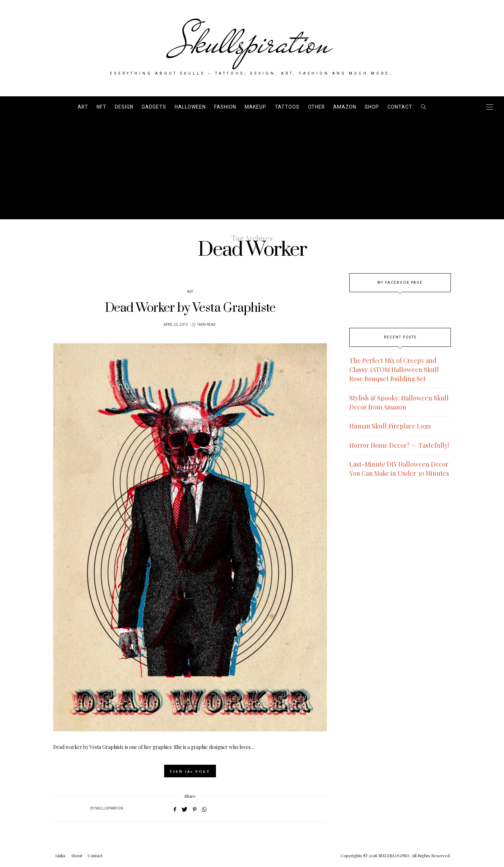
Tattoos (287, 107)
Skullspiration (252, 43)
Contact (400, 107)
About (76, 855)
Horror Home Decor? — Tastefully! (399, 445)
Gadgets (154, 107)
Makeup (255, 107)
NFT (101, 107)
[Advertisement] (252, 170)
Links (60, 855)
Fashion (225, 107)
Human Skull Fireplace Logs (390, 426)
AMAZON (345, 107)
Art (83, 107)
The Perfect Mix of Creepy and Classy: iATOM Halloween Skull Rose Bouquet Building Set (394, 370)
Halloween (190, 107)
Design (124, 107)
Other (316, 107)
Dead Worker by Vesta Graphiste (190, 308)
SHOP (372, 107)
